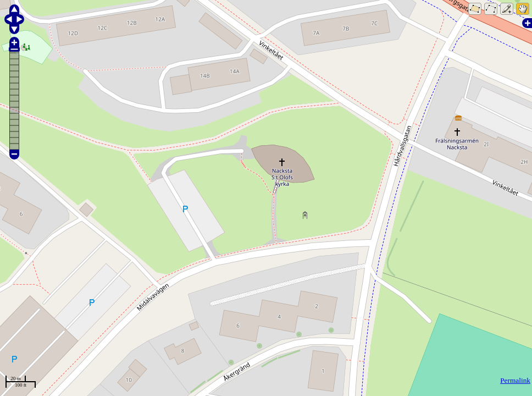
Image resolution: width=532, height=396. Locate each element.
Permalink (515, 380)
